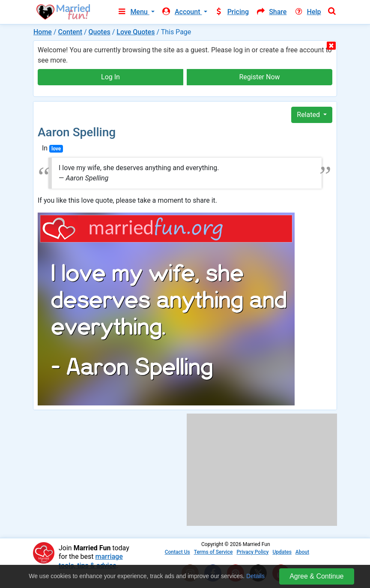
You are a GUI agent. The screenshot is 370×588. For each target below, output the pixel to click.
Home (43, 32)
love (56, 149)
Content (70, 32)
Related (309, 115)
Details (255, 576)
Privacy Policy (252, 552)
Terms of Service (213, 552)
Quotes (100, 32)
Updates (282, 552)
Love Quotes (136, 32)
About (302, 552)
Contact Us (178, 552)
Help (307, 12)
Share (271, 12)
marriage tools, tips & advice (91, 561)
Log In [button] (110, 77)
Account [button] (182, 12)
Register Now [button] (259, 77)
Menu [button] (133, 12)
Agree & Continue (316, 576)
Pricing (232, 12)
